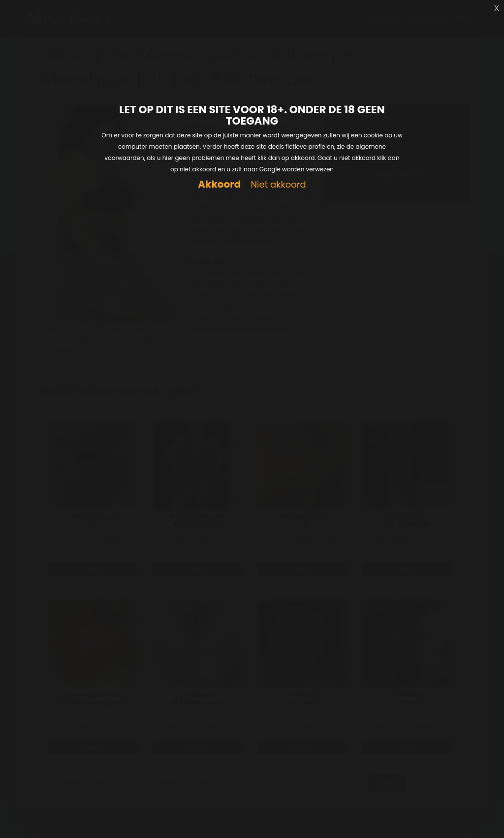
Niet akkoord (278, 185)
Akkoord (219, 184)
